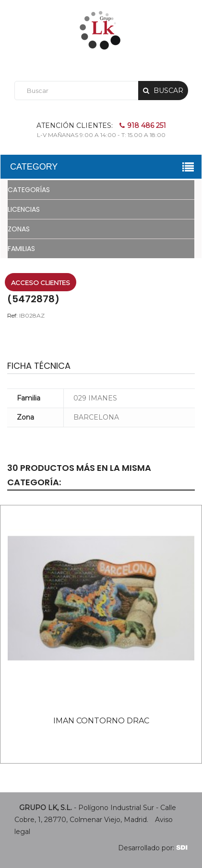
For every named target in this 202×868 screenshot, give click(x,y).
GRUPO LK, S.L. (46, 808)
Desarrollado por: (153, 848)
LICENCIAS (24, 209)
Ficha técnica (39, 366)
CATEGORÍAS (29, 190)
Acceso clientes (41, 283)
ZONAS (19, 229)
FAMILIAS (21, 249)
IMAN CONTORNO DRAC (101, 721)
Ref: (12, 315)
